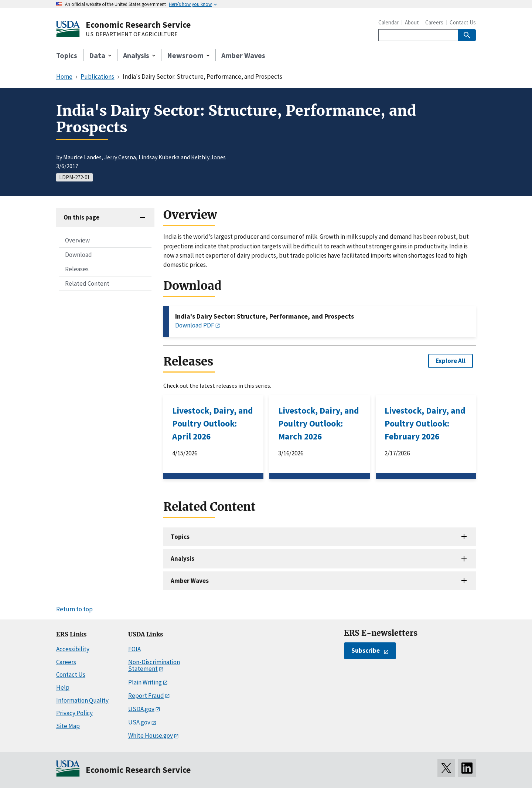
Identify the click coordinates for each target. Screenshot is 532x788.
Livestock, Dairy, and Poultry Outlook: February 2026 (425, 423)
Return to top (74, 609)
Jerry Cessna (120, 157)
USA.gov (139, 722)
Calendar (388, 22)
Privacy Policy (74, 713)
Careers (434, 22)
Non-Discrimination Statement (154, 665)
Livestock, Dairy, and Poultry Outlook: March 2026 (319, 423)
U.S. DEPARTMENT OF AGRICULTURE (132, 34)
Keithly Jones (208, 157)
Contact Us (463, 22)
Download (79, 255)
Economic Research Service (138, 25)
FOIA (134, 649)
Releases (77, 269)
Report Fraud (146, 696)
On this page (81, 217)
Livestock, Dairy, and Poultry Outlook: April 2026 (213, 423)
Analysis (183, 558)
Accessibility (73, 649)
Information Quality (82, 700)
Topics (67, 55)
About (412, 22)
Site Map (68, 726)
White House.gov (151, 736)
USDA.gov (141, 709)
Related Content (87, 283)
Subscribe (366, 651)
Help (63, 687)
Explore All (451, 361)
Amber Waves (243, 55)
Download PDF (195, 325)
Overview (77, 240)
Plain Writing (145, 682)
